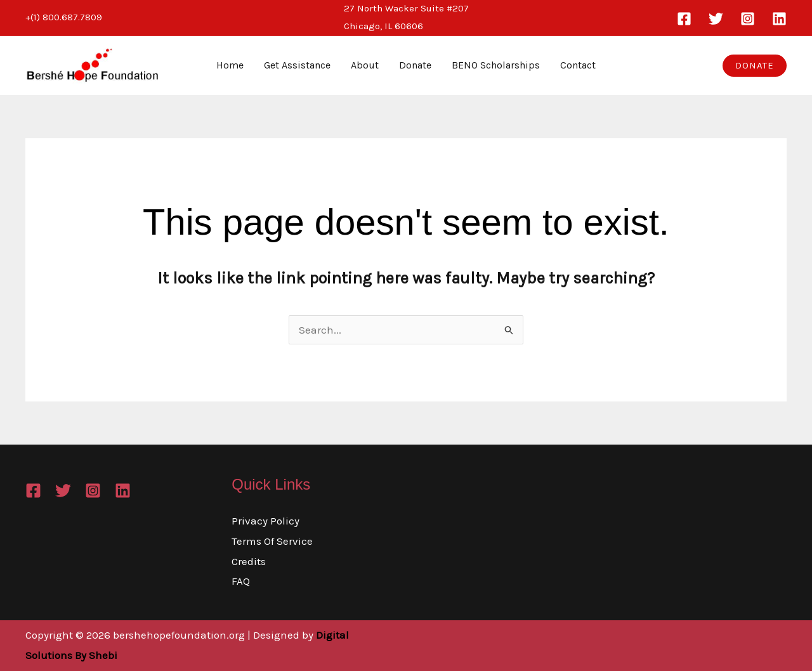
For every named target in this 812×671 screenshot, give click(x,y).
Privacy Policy (265, 521)
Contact (578, 65)
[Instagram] (748, 19)
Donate (415, 65)
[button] (755, 66)
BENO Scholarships (496, 65)
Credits (249, 561)
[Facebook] (684, 19)
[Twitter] (716, 19)
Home (230, 65)
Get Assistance (297, 65)
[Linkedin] (779, 19)
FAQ (241, 581)
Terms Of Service (272, 541)
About (365, 65)
